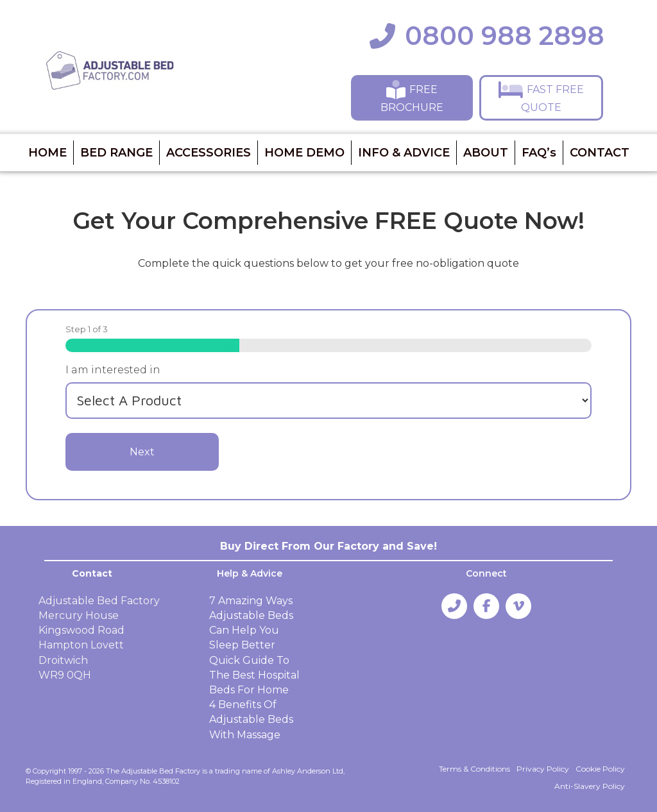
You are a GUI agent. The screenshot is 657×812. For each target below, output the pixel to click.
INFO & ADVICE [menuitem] (404, 153)
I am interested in (113, 370)
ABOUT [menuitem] (486, 153)
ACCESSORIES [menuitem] (209, 153)
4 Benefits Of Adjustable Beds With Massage (251, 719)
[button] (412, 97)
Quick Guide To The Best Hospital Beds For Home (254, 675)
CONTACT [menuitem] (600, 153)
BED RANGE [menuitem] (116, 153)
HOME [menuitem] (47, 153)
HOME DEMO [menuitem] (304, 153)
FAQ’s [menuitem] (539, 153)
